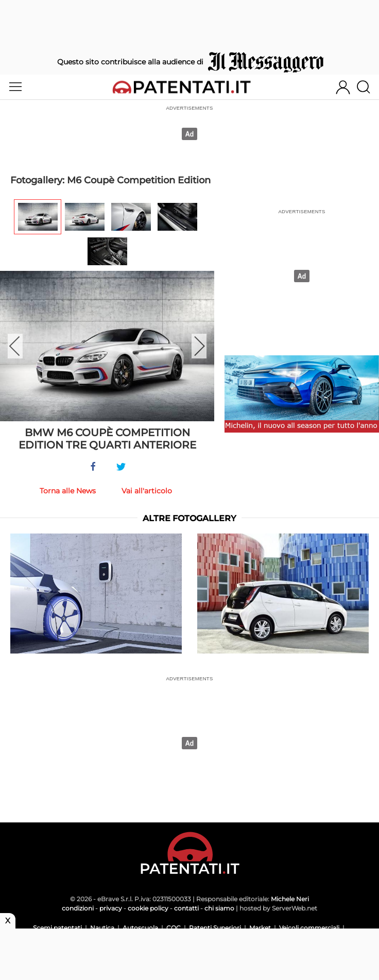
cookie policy (148, 908)
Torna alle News (68, 491)
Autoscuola (140, 928)
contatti (186, 908)
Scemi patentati (57, 928)
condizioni (78, 908)
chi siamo (219, 908)
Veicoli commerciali (309, 928)
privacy (111, 908)
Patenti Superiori (215, 928)
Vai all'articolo (147, 491)
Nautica (102, 928)
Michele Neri (290, 899)
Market (260, 928)
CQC (174, 928)
